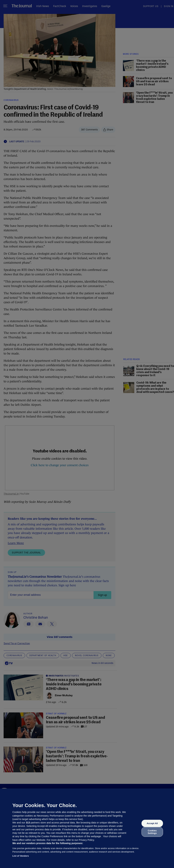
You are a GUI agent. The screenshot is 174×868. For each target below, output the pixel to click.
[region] (87, 828)
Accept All (152, 823)
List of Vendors (21, 856)
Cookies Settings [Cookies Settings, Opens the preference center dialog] (152, 832)
